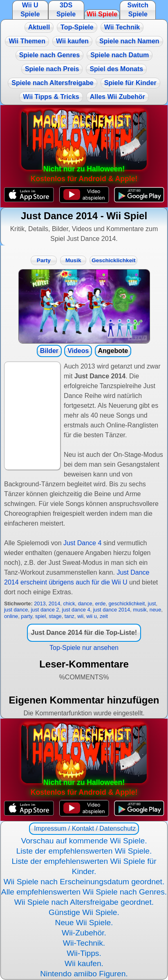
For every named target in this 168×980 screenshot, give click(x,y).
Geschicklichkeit (113, 260)
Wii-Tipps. (84, 953)
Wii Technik (122, 27)
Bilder (49, 351)
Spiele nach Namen (129, 41)
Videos (78, 351)
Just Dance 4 (82, 543)
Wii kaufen (72, 41)
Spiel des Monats (116, 69)
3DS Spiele (66, 10)
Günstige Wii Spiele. (84, 912)
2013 (40, 604)
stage (55, 616)
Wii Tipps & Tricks (51, 97)
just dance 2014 (112, 610)
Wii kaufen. (84, 963)
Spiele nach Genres (50, 55)
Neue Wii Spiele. (84, 923)
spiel (40, 616)
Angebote (113, 351)
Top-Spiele (77, 27)
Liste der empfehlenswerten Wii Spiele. (84, 851)
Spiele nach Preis (52, 69)
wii (80, 616)
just (152, 604)
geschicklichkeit (127, 604)
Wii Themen (27, 41)
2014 (54, 604)
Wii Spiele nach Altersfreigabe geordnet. (84, 902)
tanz (69, 616)
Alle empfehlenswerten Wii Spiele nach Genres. (84, 892)
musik (140, 610)
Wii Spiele (102, 14)
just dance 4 (76, 610)
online (11, 616)
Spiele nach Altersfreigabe (52, 83)
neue (155, 610)
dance (85, 604)
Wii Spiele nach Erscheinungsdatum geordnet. (84, 882)
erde (101, 604)
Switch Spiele (138, 10)
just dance (16, 610)
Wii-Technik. (84, 943)
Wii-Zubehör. (84, 933)
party (27, 616)
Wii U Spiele (30, 10)
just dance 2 (45, 610)
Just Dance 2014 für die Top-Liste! (84, 633)
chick (69, 604)
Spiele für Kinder (130, 83)
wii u (92, 616)
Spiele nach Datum (120, 55)
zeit (104, 616)
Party (44, 260)
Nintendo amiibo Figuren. (84, 974)
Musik (73, 260)
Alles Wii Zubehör (118, 97)
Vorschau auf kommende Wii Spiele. (84, 841)
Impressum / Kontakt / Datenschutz (84, 828)
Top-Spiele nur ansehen (84, 648)
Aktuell (39, 27)
